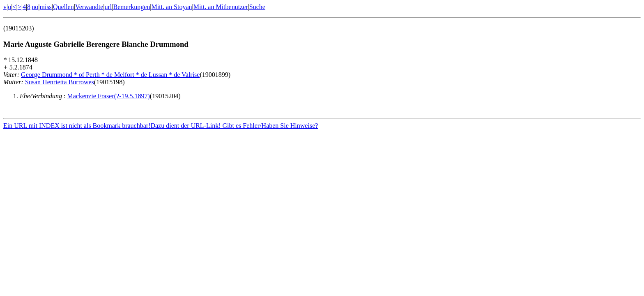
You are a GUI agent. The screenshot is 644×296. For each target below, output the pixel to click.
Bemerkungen (132, 7)
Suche (257, 7)
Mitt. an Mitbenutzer (221, 7)
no (35, 7)
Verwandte (89, 7)
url (108, 7)
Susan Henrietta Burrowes (60, 82)
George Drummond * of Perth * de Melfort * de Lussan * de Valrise (110, 75)
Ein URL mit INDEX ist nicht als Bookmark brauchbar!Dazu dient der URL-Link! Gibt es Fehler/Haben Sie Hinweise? (161, 127)
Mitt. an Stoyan (171, 7)
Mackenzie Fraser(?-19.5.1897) (109, 96)
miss (45, 7)
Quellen (63, 7)
